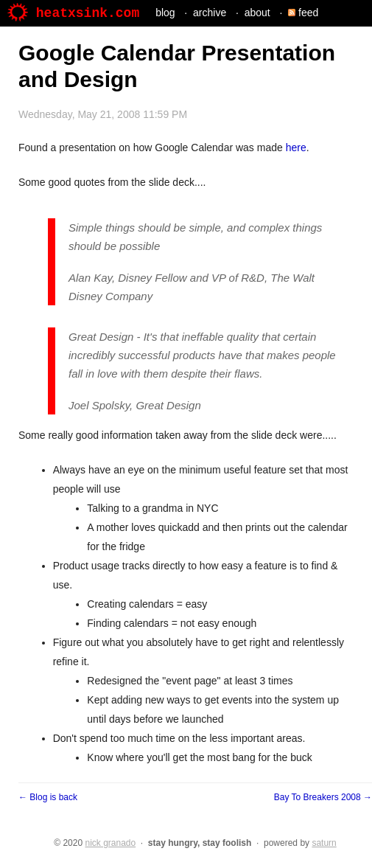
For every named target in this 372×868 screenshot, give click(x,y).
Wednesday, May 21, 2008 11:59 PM (103, 114)
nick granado (110, 843)
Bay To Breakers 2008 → (323, 797)
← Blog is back (48, 797)
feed (303, 13)
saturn (324, 843)
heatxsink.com (73, 13)
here (296, 147)
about (257, 13)
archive (210, 13)
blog (165, 13)
